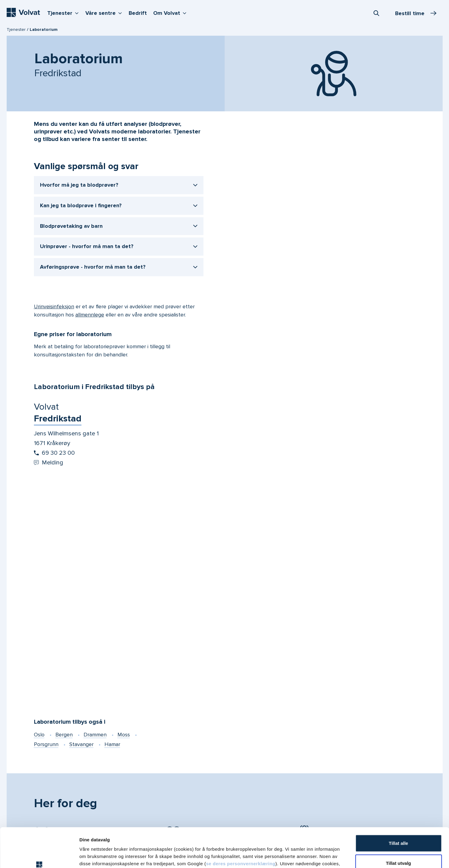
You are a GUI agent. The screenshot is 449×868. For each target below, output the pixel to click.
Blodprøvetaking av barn (71, 226)
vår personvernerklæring (276, 832)
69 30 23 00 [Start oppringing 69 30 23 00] (54, 453)
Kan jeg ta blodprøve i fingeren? (81, 205)
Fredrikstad (58, 419)
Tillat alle (398, 804)
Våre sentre (105, 13)
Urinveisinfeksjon (54, 306)
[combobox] (376, 13)
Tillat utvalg (398, 824)
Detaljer (322, 856)
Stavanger (81, 744)
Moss (124, 735)
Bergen (64, 735)
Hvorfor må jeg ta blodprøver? (79, 185)
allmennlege (90, 315)
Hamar (112, 744)
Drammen (95, 735)
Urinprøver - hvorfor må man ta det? (87, 246)
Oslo (39, 735)
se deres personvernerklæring (241, 824)
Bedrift (138, 13)
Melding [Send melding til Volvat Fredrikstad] (49, 463)
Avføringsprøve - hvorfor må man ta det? (93, 267)
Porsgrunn (46, 744)
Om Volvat (171, 13)
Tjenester (64, 13)
